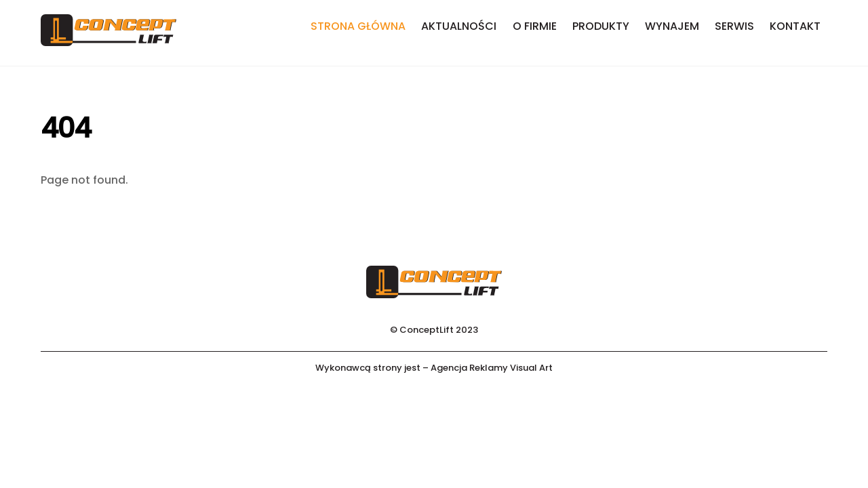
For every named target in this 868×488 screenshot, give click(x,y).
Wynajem (672, 26)
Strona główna (358, 26)
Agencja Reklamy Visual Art (492, 368)
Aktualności (459, 26)
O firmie (535, 26)
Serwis (734, 26)
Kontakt (795, 26)
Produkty (601, 26)
